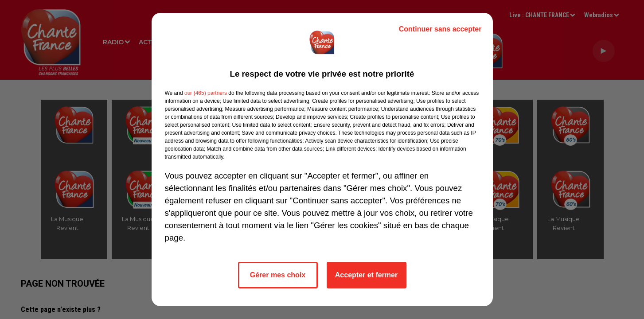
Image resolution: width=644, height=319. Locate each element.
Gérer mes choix (278, 275)
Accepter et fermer (366, 275)
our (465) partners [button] (206, 93)
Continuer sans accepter (440, 29)
